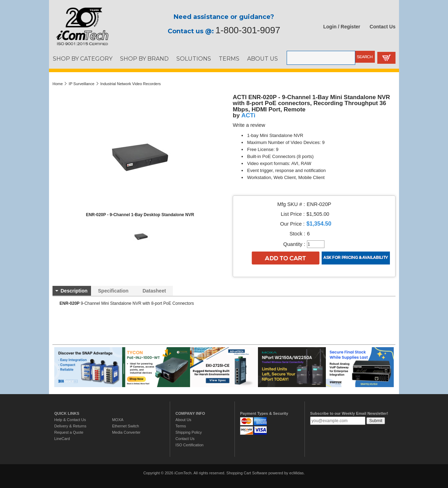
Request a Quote (69, 432)
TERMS (229, 59)
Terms (181, 426)
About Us (183, 420)
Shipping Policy (188, 432)
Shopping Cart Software (247, 473)
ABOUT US (262, 59)
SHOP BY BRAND (144, 59)
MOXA (118, 420)
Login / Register (342, 27)
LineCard (62, 439)
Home (58, 84)
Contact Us (383, 27)
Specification (113, 291)
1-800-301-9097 (248, 30)
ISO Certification (189, 445)
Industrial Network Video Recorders (131, 84)
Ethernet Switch (125, 426)
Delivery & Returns (70, 426)
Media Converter (126, 432)
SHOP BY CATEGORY (83, 59)
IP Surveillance (81, 84)
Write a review (249, 125)
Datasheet (154, 291)
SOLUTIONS (194, 59)
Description (74, 291)
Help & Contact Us (70, 420)
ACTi (248, 115)
